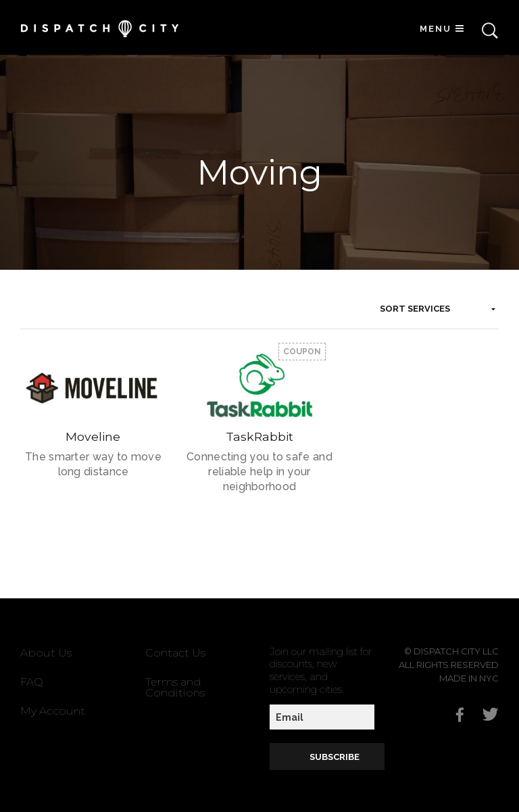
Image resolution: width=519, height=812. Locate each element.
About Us (46, 653)
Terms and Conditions (175, 687)
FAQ (32, 682)
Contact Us (175, 653)
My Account (53, 711)
